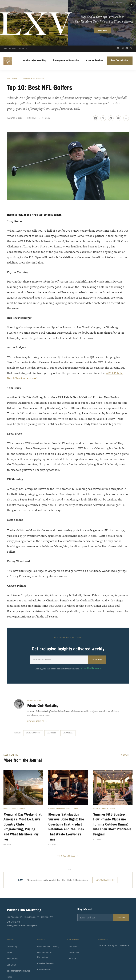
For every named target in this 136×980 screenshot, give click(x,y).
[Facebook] (127, 3)
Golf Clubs (52, 687)
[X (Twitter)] (131, 3)
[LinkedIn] (118, 3)
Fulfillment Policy (94, 966)
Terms (54, 966)
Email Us (23, 3)
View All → (127, 710)
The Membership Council (19, 926)
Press (10, 932)
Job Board (12, 920)
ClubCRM (72, 902)
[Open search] (112, 3)
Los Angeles (68, 687)
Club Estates (73, 908)
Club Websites (44, 925)
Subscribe (97, 614)
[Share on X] (103, 73)
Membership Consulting (34, 15)
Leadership (12, 902)
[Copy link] (126, 73)
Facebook (124, 901)
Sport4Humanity (62, 956)
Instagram (113, 901)
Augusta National (33, 687)
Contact (11, 938)
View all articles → (37, 676)
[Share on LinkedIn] (95, 73)
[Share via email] (118, 73)
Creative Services (95, 15)
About (10, 908)
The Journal (13, 33)
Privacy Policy (41, 966)
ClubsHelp (77, 956)
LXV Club (72, 914)
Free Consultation (120, 15)
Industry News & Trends (33, 33)
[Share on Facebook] (111, 73)
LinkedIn (102, 901)
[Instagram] (122, 3)
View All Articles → (68, 810)
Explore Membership (105, 834)
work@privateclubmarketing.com (22, 880)
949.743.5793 (10, 3)
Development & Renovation (66, 15)
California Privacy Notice (71, 966)
